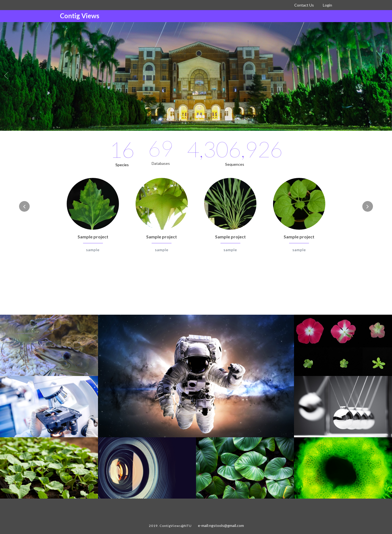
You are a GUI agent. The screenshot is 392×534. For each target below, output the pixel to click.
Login (327, 5)
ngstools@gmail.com (226, 525)
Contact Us (304, 5)
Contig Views (80, 16)
